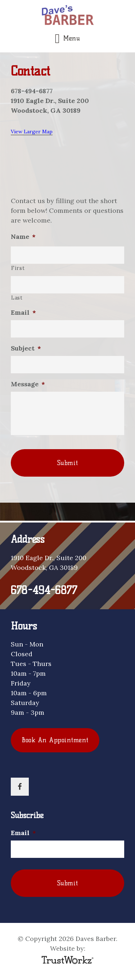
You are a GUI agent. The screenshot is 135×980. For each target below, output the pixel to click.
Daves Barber (67, 16)
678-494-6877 (44, 590)
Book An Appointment (55, 740)
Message (28, 384)
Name (23, 237)
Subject (26, 348)
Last (17, 298)
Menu (72, 38)
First (18, 268)
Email (23, 312)
